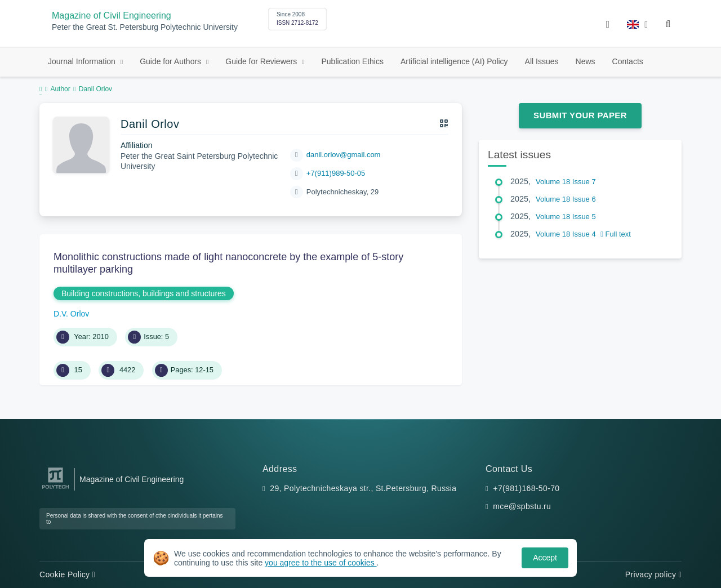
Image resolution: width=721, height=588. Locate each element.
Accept (545, 558)
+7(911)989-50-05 (336, 173)
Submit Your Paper (580, 115)
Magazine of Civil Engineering (112, 15)
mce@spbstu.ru (522, 506)
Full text (616, 234)
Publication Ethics (352, 61)
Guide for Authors (172, 61)
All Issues (542, 61)
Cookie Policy (67, 574)
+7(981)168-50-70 (526, 488)
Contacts (628, 61)
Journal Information (83, 61)
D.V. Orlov (71, 314)
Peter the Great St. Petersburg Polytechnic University (145, 27)
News (586, 61)
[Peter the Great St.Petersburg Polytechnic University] (55, 489)
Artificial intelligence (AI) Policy (454, 61)
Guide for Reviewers (262, 61)
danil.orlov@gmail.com (344, 155)
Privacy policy (653, 574)
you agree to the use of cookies (321, 563)
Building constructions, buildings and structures (144, 293)
